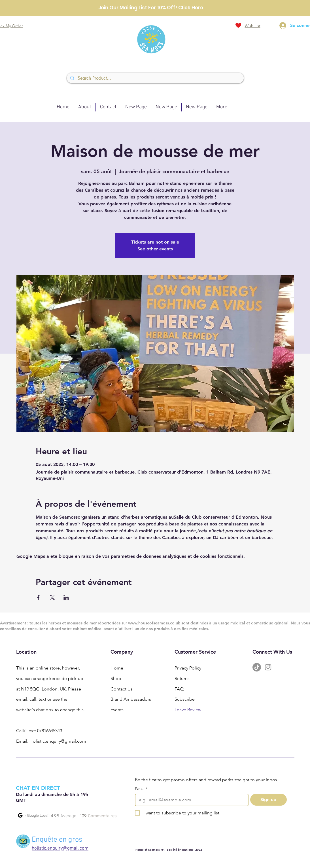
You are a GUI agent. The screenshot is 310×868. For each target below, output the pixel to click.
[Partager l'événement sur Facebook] (38, 597)
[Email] (190, 800)
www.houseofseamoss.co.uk (154, 623)
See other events (155, 249)
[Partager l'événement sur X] (52, 597)
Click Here (191, 8)
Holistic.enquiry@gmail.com (58, 741)
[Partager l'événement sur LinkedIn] (66, 597)
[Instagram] (268, 667)
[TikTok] (257, 667)
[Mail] (23, 841)
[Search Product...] (155, 78)
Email (141, 789)
